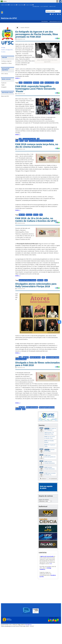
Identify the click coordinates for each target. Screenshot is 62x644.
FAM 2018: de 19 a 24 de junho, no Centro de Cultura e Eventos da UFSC (36, 229)
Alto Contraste (44, 6)
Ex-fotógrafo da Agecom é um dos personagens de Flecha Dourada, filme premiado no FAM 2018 (37, 37)
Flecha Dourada (49, 87)
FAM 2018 (36, 87)
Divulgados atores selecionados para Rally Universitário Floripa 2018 (37, 299)
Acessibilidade (36, 6)
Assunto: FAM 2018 (25, 28)
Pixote (21, 147)
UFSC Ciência (5, 74)
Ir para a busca (22, 5)
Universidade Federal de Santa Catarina (41, 147)
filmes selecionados (32, 424)
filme (42, 87)
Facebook (4, 83)
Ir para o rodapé (30, 5)
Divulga (3, 47)
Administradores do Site (55, 21)
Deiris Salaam (28, 87)
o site (50, 581)
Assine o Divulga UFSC (7, 50)
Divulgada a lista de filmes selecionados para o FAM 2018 (36, 380)
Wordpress (28, 642)
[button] (43, 496)
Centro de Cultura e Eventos (27, 292)
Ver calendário (53, 496)
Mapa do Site (52, 6)
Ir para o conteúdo (5, 5)
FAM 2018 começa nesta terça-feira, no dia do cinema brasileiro (37, 153)
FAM (20, 373)
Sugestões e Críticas (6, 63)
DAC (20, 145)
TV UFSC (3, 52)
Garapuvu (29, 222)
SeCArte (36, 222)
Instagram (4, 87)
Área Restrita (45, 21)
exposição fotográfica (29, 145)
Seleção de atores (35, 373)
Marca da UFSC (5, 96)
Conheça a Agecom (6, 61)
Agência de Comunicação (47, 573)
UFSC (57, 87)
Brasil (5, 1)
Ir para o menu (14, 5)
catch (21, 87)
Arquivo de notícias (44, 517)
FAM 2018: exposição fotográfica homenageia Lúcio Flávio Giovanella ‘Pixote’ (37, 94)
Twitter (3, 85)
